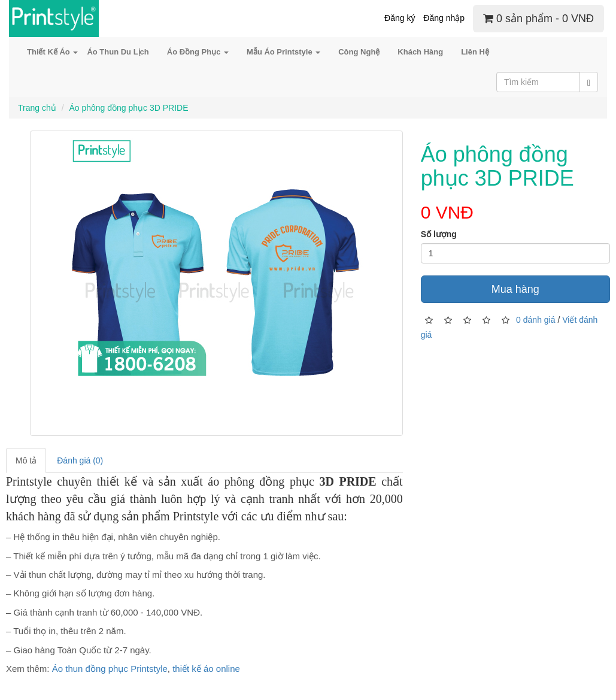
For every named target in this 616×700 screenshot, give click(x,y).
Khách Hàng (420, 52)
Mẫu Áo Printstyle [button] (283, 52)
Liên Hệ (475, 52)
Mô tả (26, 460)
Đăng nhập (444, 18)
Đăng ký (400, 18)
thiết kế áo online (206, 669)
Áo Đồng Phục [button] (198, 52)
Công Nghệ (359, 52)
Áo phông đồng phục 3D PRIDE (128, 108)
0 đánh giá (535, 319)
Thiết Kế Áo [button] (52, 52)
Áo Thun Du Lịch (118, 52)
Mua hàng (515, 289)
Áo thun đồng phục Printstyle (110, 669)
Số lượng (439, 234)
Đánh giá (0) (80, 460)
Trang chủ (37, 108)
